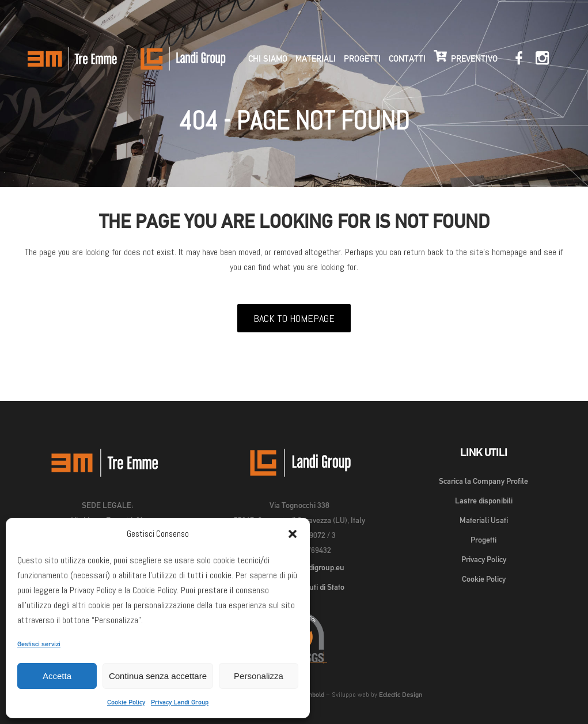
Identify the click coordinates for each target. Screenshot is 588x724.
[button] (293, 534)
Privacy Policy (484, 559)
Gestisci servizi (39, 644)
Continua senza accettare (158, 676)
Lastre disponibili (484, 501)
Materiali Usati (484, 520)
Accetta (57, 676)
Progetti (483, 540)
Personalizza (259, 676)
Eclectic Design (401, 695)
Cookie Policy (126, 702)
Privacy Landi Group (180, 702)
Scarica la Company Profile (483, 481)
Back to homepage (294, 318)
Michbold (312, 695)
